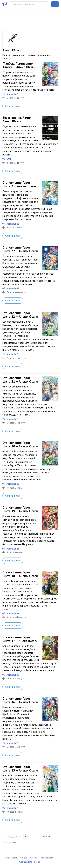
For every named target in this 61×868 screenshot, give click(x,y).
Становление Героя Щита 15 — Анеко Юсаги (20, 769)
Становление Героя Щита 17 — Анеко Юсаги (20, 639)
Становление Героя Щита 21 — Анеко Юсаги (20, 380)
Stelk (9, 159)
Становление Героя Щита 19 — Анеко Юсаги (20, 509)
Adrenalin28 (13, 94)
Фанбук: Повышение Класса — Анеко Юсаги (19, 65)
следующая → (12, 842)
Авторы (34, 858)
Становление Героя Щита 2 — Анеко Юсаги (19, 184)
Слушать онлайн (13, 106)
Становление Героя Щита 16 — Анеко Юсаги (20, 700)
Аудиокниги (11, 858)
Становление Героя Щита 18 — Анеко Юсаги (20, 574)
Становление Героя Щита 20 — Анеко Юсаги (20, 444)
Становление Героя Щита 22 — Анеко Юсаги (20, 249)
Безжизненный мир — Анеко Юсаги (18, 119)
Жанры (23, 858)
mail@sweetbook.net (29, 862)
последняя (46, 837)
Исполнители (47, 858)
